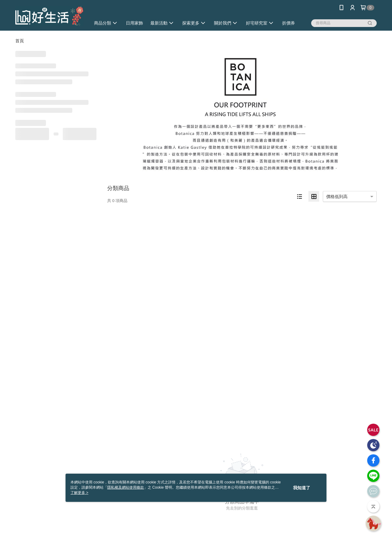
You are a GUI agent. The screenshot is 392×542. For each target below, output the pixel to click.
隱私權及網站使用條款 (126, 487)
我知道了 (302, 488)
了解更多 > (79, 493)
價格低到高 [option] (337, 197)
